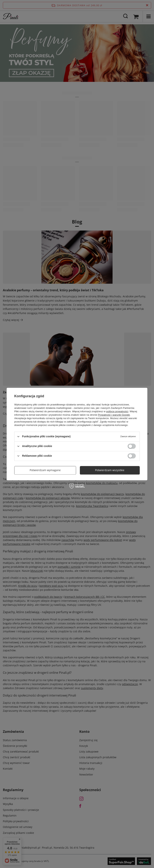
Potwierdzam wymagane (45, 470)
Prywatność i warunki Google (114, 415)
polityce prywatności (117, 411)
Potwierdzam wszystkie (110, 470)
